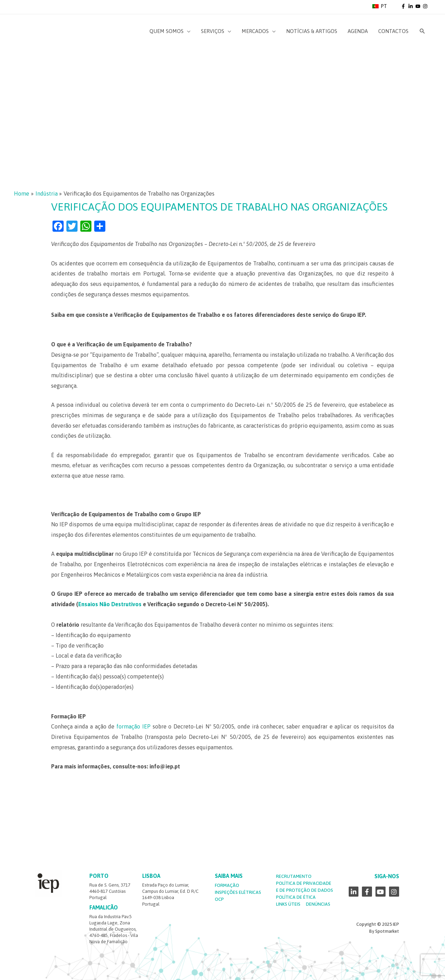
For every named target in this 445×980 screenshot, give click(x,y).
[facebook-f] (404, 6)
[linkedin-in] (411, 6)
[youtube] (419, 6)
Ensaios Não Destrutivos (110, 604)
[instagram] (426, 6)
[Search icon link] (422, 31)
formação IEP (133, 726)
